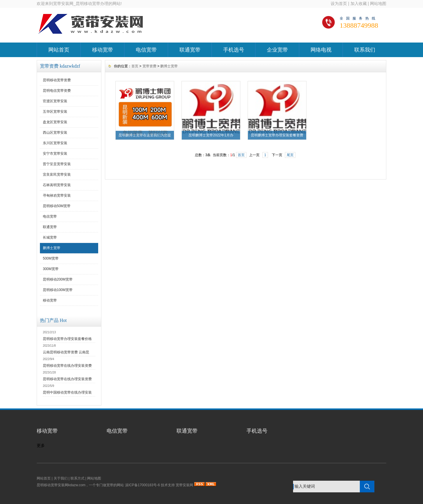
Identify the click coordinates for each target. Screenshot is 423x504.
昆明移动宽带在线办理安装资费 (67, 366)
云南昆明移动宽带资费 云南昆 (66, 352)
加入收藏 (359, 3)
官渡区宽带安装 (55, 101)
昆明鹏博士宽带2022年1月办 (211, 135)
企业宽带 (277, 50)
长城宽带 (50, 237)
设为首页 (339, 3)
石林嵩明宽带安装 (57, 185)
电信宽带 (146, 50)
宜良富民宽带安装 (57, 175)
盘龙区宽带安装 (55, 122)
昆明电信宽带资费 (57, 91)
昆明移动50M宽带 (57, 206)
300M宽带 (51, 269)
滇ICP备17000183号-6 (142, 485)
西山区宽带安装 (55, 133)
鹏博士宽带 (52, 248)
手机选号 (234, 50)
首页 (135, 66)
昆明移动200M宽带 (58, 279)
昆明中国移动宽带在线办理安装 (67, 392)
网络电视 (321, 50)
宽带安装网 (184, 485)
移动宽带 (103, 50)
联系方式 (77, 478)
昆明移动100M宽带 (58, 290)
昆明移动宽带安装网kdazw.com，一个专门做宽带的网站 (80, 485)
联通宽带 (190, 50)
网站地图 (378, 3)
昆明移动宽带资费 (57, 80)
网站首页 (59, 50)
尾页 (290, 155)
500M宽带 (51, 258)
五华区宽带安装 (55, 112)
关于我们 (61, 478)
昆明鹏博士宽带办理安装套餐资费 (277, 135)
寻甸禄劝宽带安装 (57, 195)
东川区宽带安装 (55, 143)
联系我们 (365, 50)
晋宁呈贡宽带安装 (57, 164)
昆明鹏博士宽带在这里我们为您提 (145, 135)
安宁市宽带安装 (55, 154)
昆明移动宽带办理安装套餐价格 (67, 339)
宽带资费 (149, 66)
